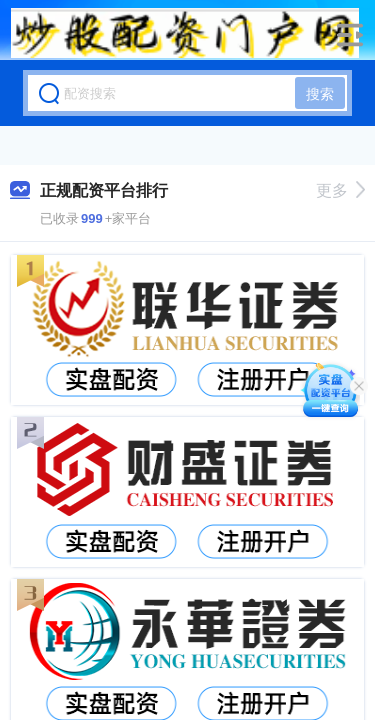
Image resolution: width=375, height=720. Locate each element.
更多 (340, 190)
